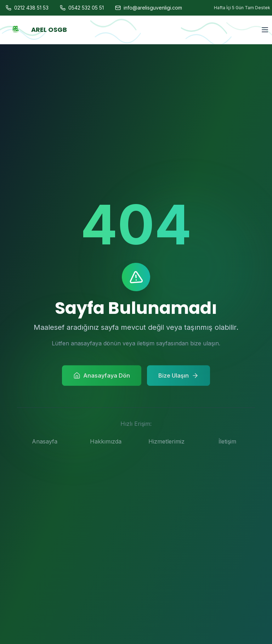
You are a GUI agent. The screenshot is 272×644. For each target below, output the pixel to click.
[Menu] (265, 11)
